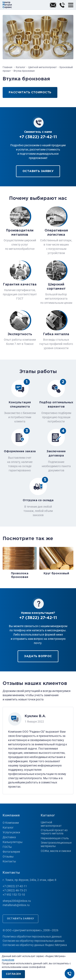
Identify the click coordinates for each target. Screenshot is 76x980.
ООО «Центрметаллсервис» (7, 5)
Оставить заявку (38, 171)
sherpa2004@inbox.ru (53, 5)
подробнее (8, 960)
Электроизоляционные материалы (56, 844)
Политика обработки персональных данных (32, 936)
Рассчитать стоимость (30, 92)
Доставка (9, 837)
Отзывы (8, 857)
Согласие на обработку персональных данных (34, 941)
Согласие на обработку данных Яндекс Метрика (35, 945)
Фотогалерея (11, 852)
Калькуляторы (13, 842)
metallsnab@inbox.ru (16, 905)
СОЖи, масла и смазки (56, 851)
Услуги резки (11, 832)
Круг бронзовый (56, 573)
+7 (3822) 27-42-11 (62, 5)
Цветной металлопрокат (51, 824)
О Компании (11, 823)
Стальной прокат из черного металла (54, 832)
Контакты (9, 861)
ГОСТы (7, 847)
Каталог (8, 828)
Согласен (13, 974)
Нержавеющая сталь (55, 838)
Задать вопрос (38, 656)
